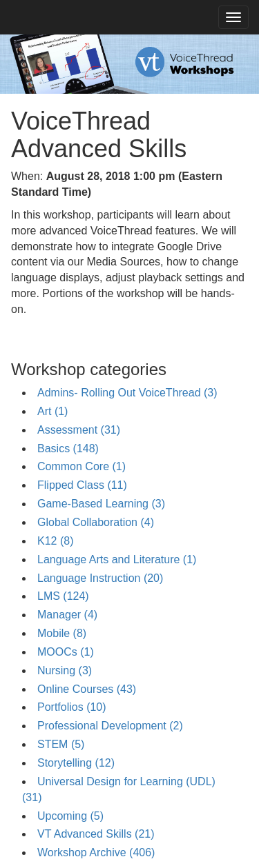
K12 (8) (55, 541)
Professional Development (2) (110, 726)
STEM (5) (61, 744)
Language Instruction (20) (100, 578)
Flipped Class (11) (82, 485)
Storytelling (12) (76, 763)
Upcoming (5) (70, 816)
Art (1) (52, 411)
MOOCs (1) (66, 652)
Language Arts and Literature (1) (117, 559)
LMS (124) (63, 596)
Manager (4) (67, 615)
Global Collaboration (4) (96, 522)
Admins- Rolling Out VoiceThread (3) (127, 393)
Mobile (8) (62, 633)
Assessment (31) (79, 430)
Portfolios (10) (72, 707)
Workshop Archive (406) (96, 852)
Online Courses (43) (87, 689)
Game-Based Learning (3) (101, 504)
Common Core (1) (81, 466)
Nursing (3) (65, 670)
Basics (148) (68, 448)
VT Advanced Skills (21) (96, 834)
